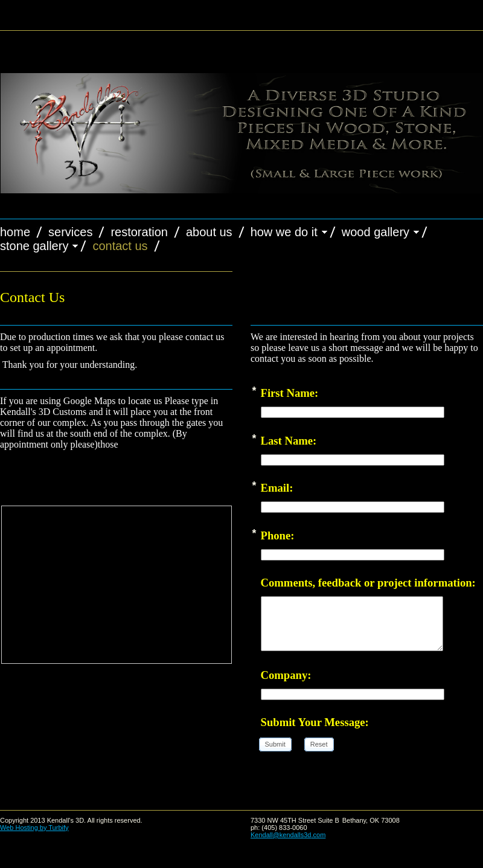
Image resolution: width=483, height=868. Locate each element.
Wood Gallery (376, 232)
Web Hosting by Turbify (34, 828)
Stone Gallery (34, 246)
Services (70, 232)
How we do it (284, 232)
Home (15, 232)
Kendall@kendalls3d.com (288, 835)
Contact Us (120, 246)
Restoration (139, 232)
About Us (209, 232)
